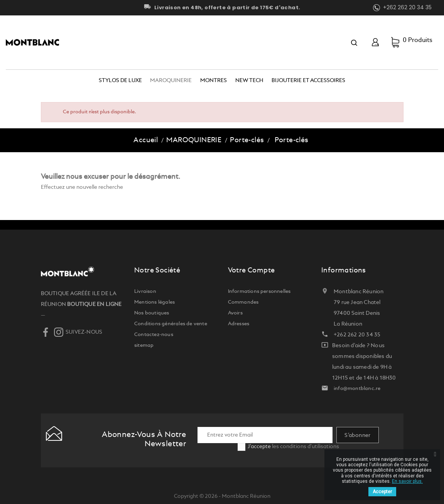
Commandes (243, 302)
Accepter (382, 492)
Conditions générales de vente (171, 324)
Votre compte (252, 270)
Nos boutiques (152, 313)
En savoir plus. (407, 481)
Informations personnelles (259, 291)
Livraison (145, 291)
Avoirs (235, 313)
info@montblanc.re (357, 389)
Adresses (239, 324)
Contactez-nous (154, 335)
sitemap (144, 345)
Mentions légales (154, 302)
